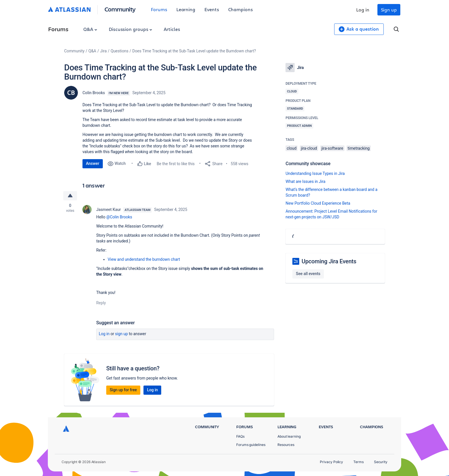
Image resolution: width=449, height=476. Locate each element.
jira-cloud (309, 148)
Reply (101, 303)
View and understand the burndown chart (144, 259)
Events (212, 9)
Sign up (389, 10)
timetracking (359, 148)
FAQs (240, 436)
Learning (186, 9)
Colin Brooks (94, 93)
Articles (172, 29)
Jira (104, 51)
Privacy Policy (331, 462)
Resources (286, 445)
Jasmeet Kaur (109, 210)
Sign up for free (123, 390)
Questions (119, 51)
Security (381, 462)
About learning (289, 436)
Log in (363, 10)
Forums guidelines (251, 445)
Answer (93, 163)
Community (120, 9)
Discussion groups (131, 29)
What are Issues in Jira (305, 181)
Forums (159, 9)
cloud (292, 148)
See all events (308, 274)
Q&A (90, 29)
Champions (241, 9)
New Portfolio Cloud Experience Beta (318, 203)
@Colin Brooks (119, 217)
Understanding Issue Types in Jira (315, 173)
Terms (359, 462)
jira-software (332, 148)
